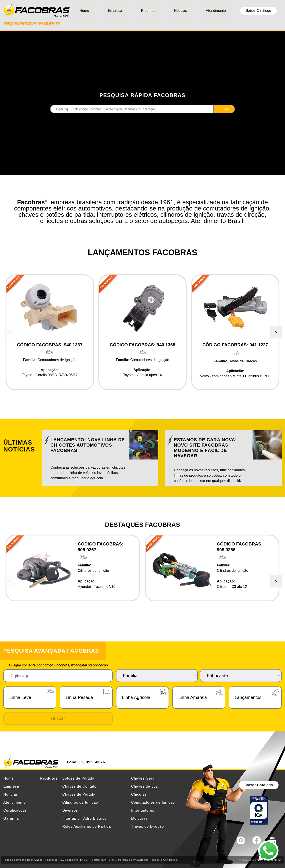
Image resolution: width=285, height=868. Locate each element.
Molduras (139, 818)
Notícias (181, 11)
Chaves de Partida (79, 794)
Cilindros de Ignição (80, 802)
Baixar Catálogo (259, 11)
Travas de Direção (148, 826)
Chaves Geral (143, 778)
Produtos (148, 11)
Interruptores (143, 810)
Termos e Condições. (164, 860)
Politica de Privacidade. (134, 860)
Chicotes (139, 794)
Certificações (15, 810)
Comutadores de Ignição (153, 802)
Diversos (70, 810)
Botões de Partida (78, 778)
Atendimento (216, 11)
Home (84, 11)
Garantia (11, 818)
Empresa (115, 11)
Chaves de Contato (79, 786)
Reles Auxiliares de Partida (87, 826)
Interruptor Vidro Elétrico (84, 818)
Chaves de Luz (145, 786)
